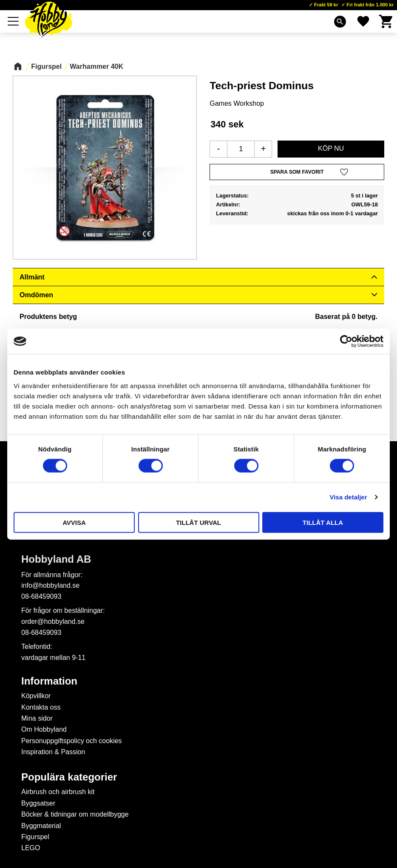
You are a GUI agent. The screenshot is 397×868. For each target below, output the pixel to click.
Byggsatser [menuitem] (38, 803)
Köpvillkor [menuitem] (36, 696)
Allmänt (32, 277)
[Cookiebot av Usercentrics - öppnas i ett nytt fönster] (346, 341)
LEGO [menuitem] (31, 848)
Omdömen (36, 295)
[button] (14, 21)
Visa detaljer (348, 497)
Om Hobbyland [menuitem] (44, 729)
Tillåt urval (198, 522)
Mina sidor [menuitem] (37, 718)
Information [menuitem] (49, 681)
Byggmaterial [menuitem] (41, 826)
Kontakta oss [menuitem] (41, 707)
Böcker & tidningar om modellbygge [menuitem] (75, 814)
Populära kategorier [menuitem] (69, 777)
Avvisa (74, 522)
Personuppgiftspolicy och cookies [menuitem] (72, 741)
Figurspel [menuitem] (35, 837)
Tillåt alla (323, 522)
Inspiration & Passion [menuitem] (53, 752)
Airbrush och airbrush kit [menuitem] (58, 792)
